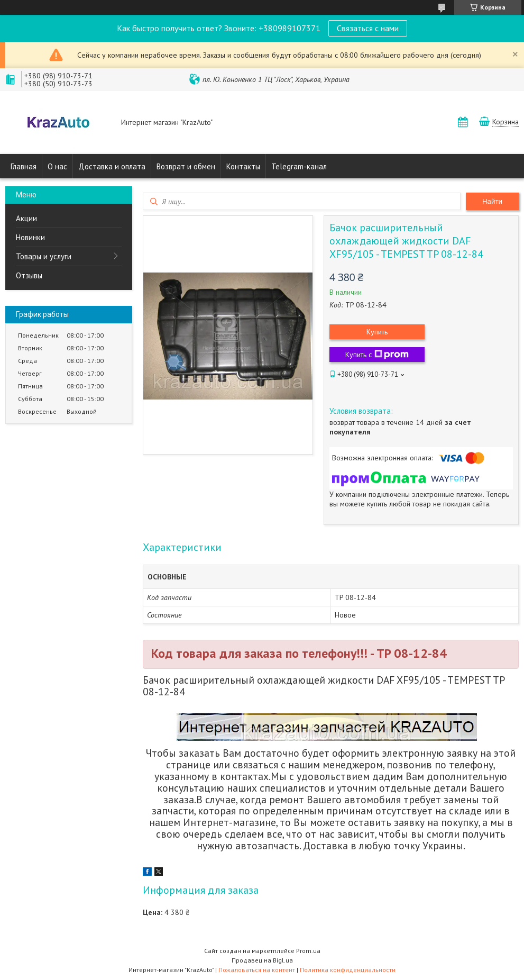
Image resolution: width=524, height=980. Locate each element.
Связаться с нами (368, 28)
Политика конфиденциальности (348, 970)
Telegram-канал (299, 166)
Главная (24, 166)
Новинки (30, 237)
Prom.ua (308, 951)
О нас (57, 166)
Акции (26, 218)
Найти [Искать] (492, 201)
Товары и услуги (44, 256)
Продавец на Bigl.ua (262, 960)
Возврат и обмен (186, 166)
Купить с (377, 355)
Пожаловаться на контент (257, 970)
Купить (377, 332)
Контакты (243, 166)
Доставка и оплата (112, 166)
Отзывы (29, 275)
